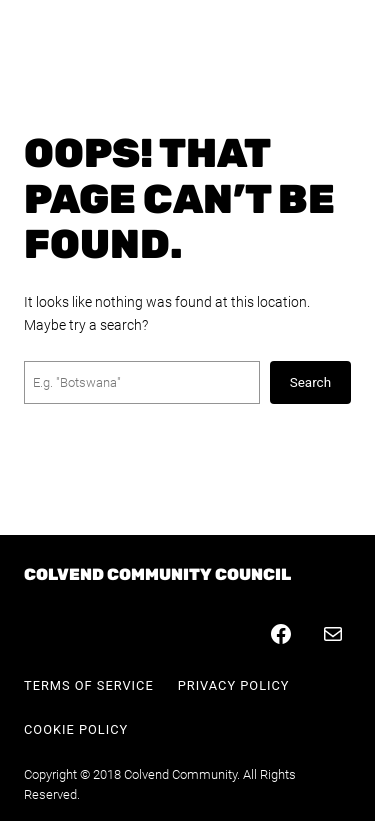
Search (310, 382)
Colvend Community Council (157, 574)
